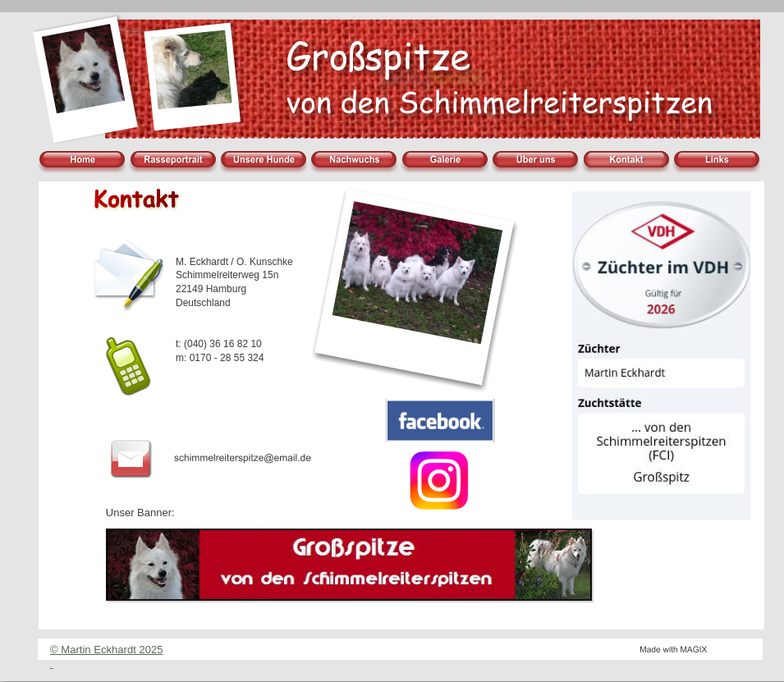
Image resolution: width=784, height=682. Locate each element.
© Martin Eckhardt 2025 (107, 650)
